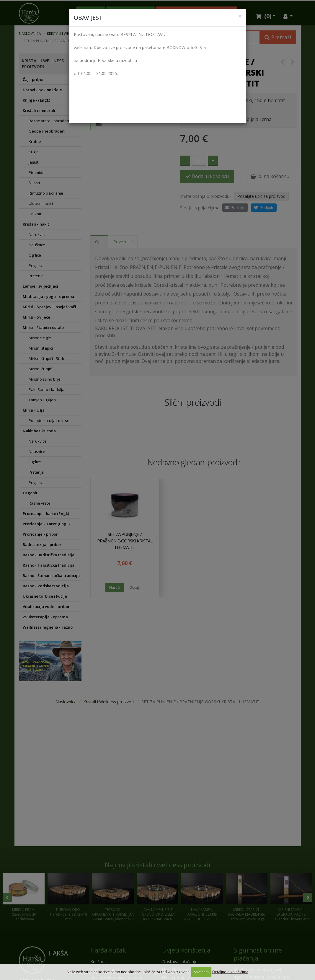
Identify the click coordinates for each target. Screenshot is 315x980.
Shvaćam (201, 972)
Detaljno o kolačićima (230, 972)
